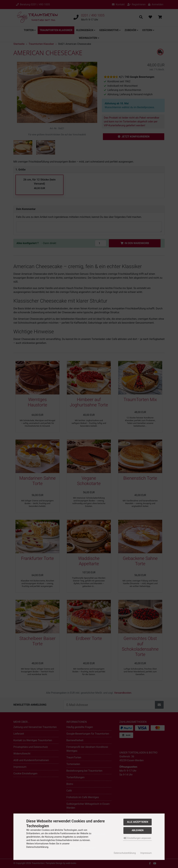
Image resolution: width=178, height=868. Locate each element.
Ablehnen (138, 830)
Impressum (146, 853)
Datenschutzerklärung (125, 853)
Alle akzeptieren (138, 822)
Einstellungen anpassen (137, 838)
